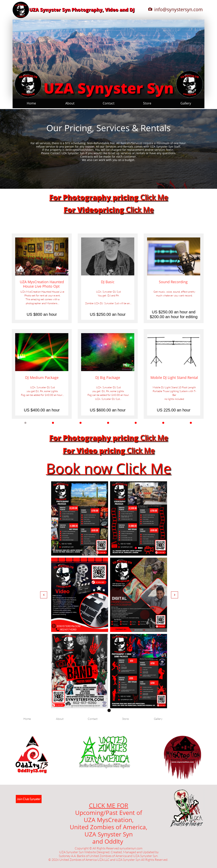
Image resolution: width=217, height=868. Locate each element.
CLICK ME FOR (109, 805)
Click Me (153, 197)
